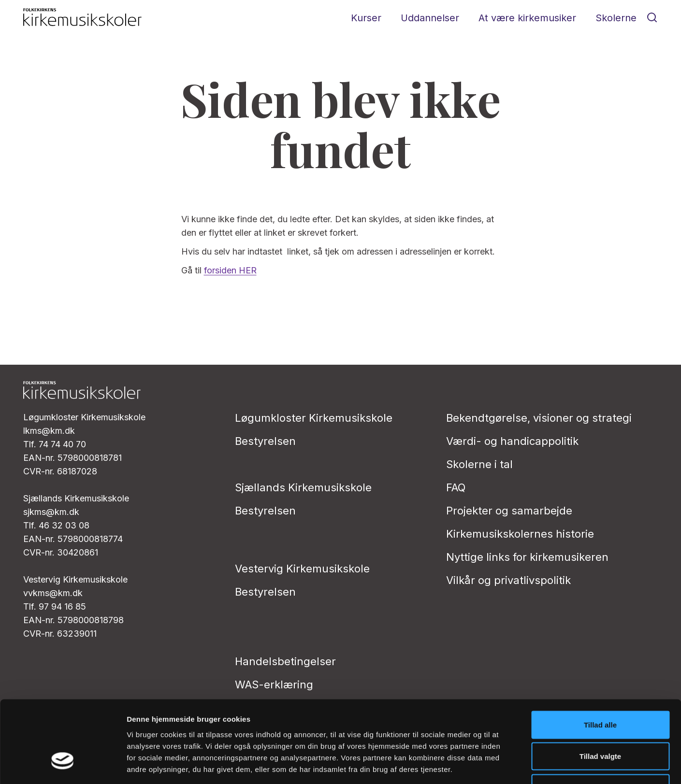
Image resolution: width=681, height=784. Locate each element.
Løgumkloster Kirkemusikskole (314, 418)
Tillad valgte (600, 689)
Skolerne (616, 18)
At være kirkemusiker (527, 18)
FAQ (456, 487)
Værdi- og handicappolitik (512, 441)
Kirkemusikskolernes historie (520, 534)
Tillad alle (600, 657)
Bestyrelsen (265, 441)
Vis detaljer (502, 765)
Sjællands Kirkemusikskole (303, 487)
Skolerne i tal (479, 464)
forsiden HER (230, 270)
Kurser (366, 18)
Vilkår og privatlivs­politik (508, 580)
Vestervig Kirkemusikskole (302, 569)
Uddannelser (430, 18)
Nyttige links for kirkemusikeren (527, 557)
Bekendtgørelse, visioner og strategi (539, 418)
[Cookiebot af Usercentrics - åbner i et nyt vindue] (63, 765)
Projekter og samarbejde (509, 511)
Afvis (601, 720)
